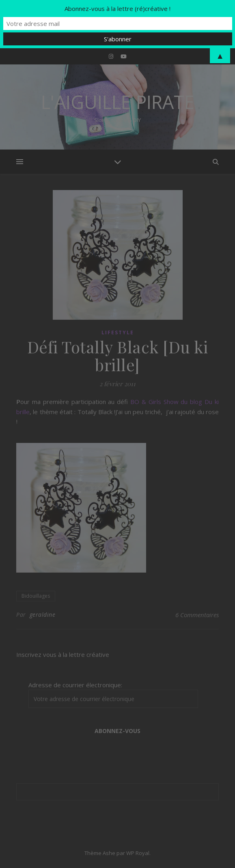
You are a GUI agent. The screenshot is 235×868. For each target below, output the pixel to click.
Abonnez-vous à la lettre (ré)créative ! (117, 9)
